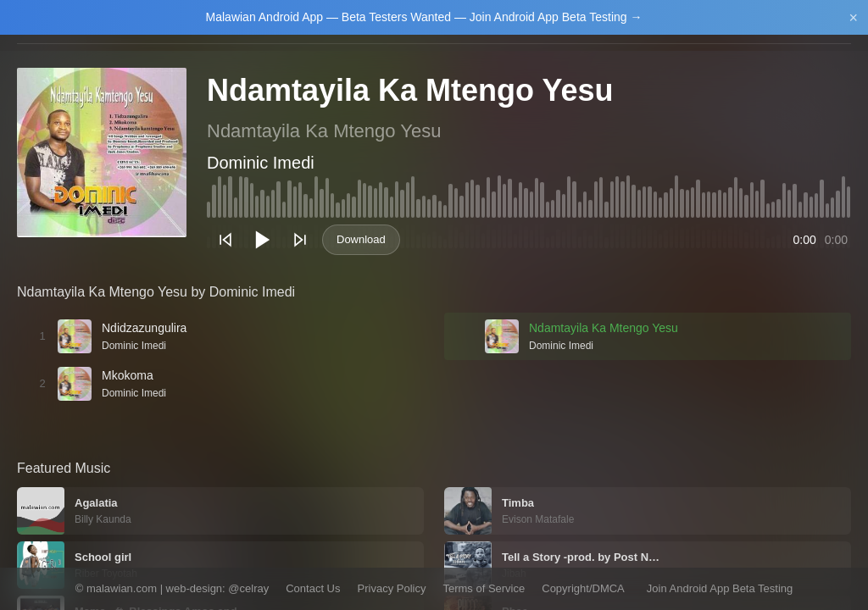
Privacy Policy (392, 588)
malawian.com (122, 588)
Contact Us (313, 588)
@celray (248, 588)
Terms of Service (484, 588)
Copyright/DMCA (583, 588)
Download (361, 239)
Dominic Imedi (261, 163)
